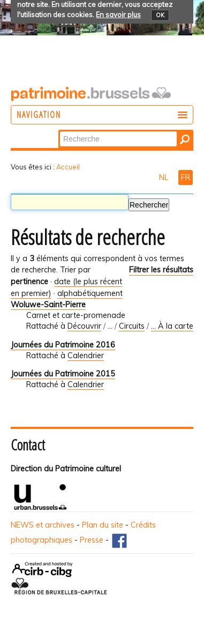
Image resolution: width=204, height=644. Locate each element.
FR (186, 177)
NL (165, 177)
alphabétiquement (90, 293)
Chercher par (59, 131)
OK (160, 15)
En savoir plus (118, 14)
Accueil (68, 167)
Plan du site (103, 525)
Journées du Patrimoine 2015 (63, 374)
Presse (92, 540)
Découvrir (84, 326)
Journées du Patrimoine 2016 (63, 345)
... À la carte (172, 326)
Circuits (132, 326)
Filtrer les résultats (161, 270)
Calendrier (86, 356)
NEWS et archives (43, 525)
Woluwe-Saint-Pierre (48, 305)
